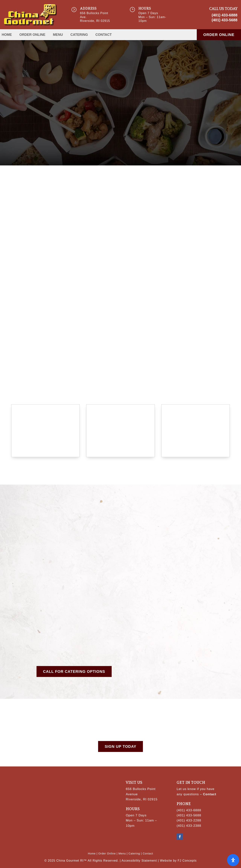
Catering (79, 35)
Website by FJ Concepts (178, 861)
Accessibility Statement (139, 861)
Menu (58, 35)
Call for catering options (74, 671)
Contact (104, 35)
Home (7, 35)
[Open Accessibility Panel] (233, 860)
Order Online (32, 35)
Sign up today (120, 746)
